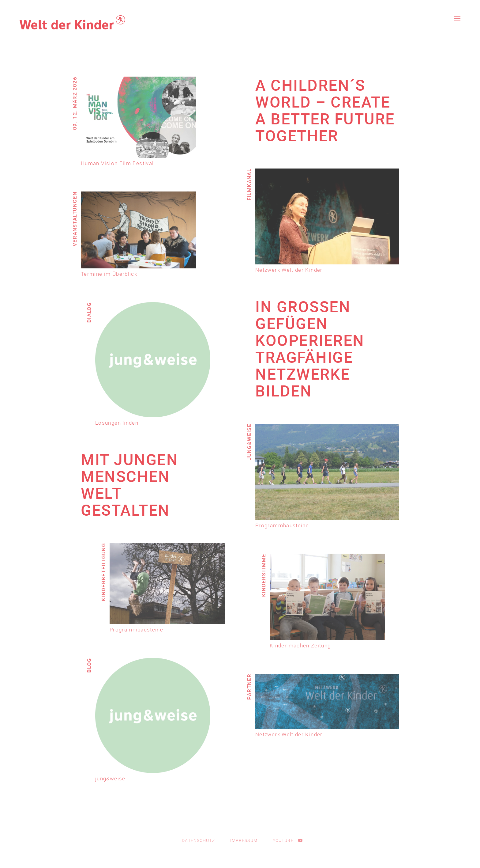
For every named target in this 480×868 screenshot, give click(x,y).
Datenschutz (198, 840)
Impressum (244, 840)
